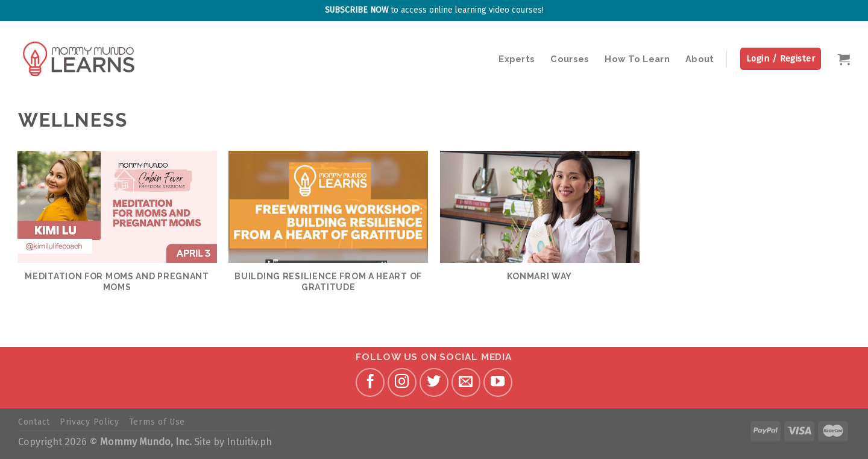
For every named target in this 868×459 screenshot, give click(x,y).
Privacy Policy (90, 422)
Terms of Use (157, 422)
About (700, 59)
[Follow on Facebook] (370, 382)
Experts (517, 59)
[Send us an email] (466, 382)
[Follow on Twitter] (434, 382)
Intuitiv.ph (249, 442)
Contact (34, 422)
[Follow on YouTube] (498, 382)
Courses (570, 59)
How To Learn (637, 59)
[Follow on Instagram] (402, 382)
